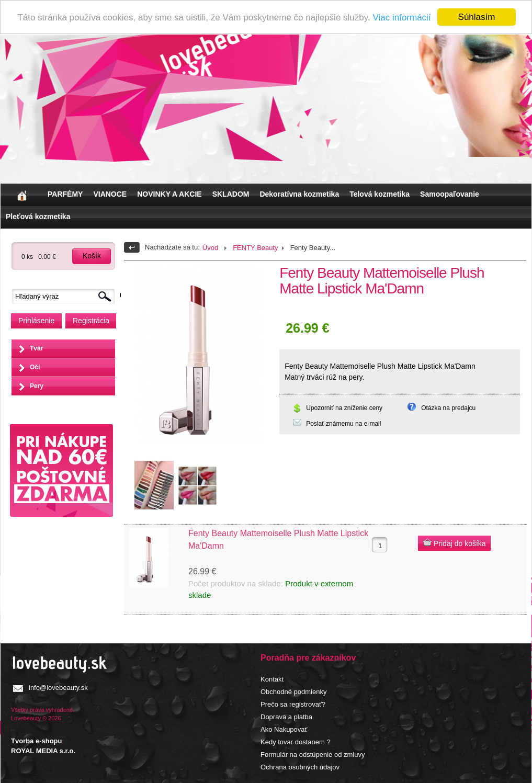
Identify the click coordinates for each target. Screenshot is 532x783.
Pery (37, 386)
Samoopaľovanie (450, 194)
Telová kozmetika (380, 194)
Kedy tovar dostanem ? (296, 742)
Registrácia (91, 321)
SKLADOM (231, 194)
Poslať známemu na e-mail (343, 424)
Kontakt (272, 679)
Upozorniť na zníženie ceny (344, 408)
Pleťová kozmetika (38, 217)
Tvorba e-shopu (37, 741)
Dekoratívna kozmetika (299, 194)
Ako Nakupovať (284, 729)
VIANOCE (110, 194)
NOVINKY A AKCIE (169, 194)
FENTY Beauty (255, 248)
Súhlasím (477, 17)
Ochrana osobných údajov (300, 767)
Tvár (36, 348)
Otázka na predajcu (448, 408)
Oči (35, 367)
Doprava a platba (286, 717)
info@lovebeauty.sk (58, 688)
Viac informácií (401, 18)
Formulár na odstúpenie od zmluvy (313, 754)
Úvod (210, 248)
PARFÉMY (65, 194)
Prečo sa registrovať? (293, 704)
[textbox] (66, 296)
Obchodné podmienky (293, 692)
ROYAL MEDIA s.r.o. (43, 751)
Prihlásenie (36, 321)
